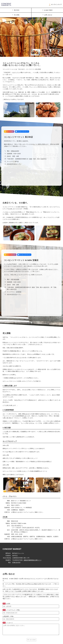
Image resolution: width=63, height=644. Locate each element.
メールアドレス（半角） (12, 610)
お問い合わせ (47, 15)
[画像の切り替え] (36, 52)
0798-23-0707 (15, 151)
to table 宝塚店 (47, 10)
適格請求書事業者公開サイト (32, 560)
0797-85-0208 (15, 279)
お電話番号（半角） (9, 616)
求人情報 (16, 15)
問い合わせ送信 (31, 640)
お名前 (6, 604)
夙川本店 (16, 10)
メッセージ (8, 623)
